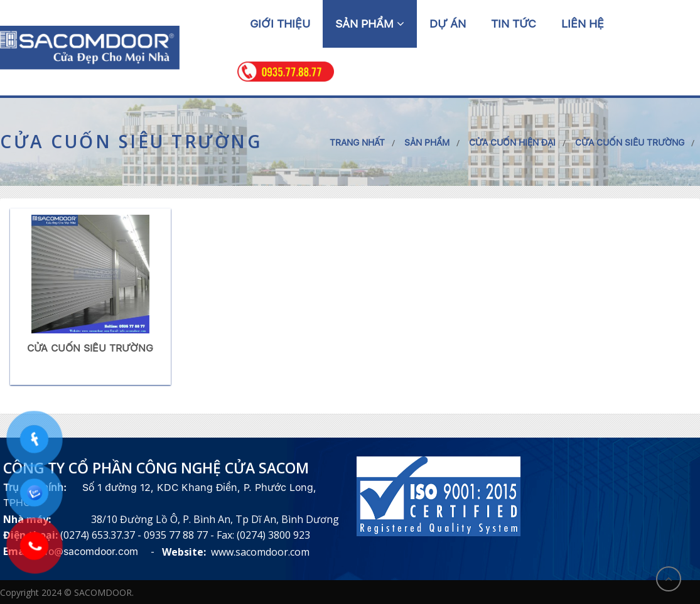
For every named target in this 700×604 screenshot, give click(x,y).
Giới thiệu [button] (280, 24)
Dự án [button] (448, 24)
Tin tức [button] (514, 24)
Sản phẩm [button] (370, 24)
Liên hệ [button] (583, 24)
